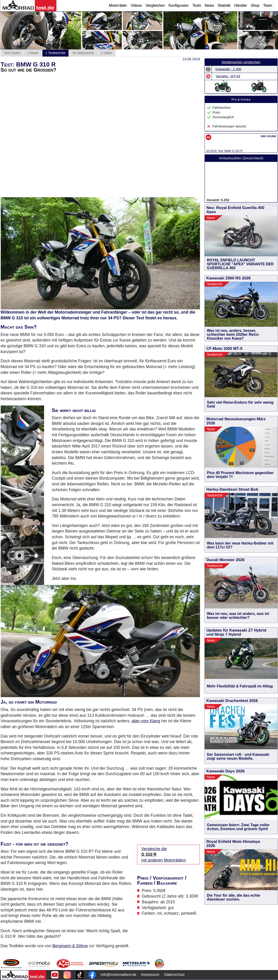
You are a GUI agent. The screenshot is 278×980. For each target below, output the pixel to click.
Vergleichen (155, 5)
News (209, 5)
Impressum (150, 975)
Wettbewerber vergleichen (241, 62)
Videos (136, 5)
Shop (255, 5)
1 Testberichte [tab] (55, 53)
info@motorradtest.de (119, 975)
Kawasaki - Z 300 (228, 69)
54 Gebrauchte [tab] (83, 53)
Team (268, 5)
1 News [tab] (33, 53)
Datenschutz (175, 975)
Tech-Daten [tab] (12, 53)
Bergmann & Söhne (70, 946)
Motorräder (118, 5)
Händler (241, 5)
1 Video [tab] (106, 53)
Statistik (224, 5)
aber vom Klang (146, 721)
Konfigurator (178, 5)
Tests (197, 5)
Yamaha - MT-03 (228, 76)
